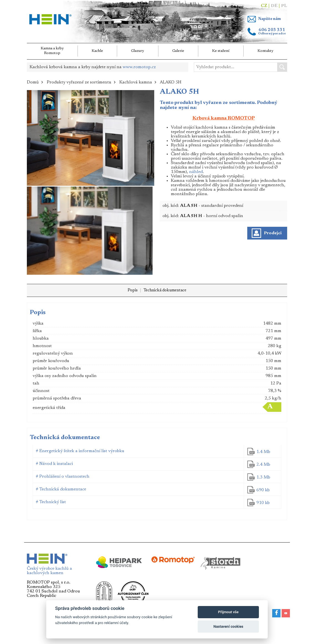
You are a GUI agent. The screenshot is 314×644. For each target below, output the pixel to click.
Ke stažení (221, 51)
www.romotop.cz (139, 67)
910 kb (263, 503)
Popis (133, 290)
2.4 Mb (263, 465)
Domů (33, 82)
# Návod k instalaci (54, 464)
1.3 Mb (263, 477)
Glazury (137, 51)
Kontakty (265, 51)
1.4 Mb (263, 452)
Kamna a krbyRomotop (52, 51)
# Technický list (51, 502)
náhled (196, 172)
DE (274, 6)
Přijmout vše (228, 612)
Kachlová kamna (136, 82)
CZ (264, 6)
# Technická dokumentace (61, 489)
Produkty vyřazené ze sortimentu (79, 82)
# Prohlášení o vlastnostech (63, 477)
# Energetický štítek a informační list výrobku (80, 451)
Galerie (178, 51)
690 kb (263, 490)
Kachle (97, 51)
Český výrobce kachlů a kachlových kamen (49, 569)
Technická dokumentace (165, 290)
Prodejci (273, 233)
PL (284, 6)
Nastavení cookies (228, 626)
